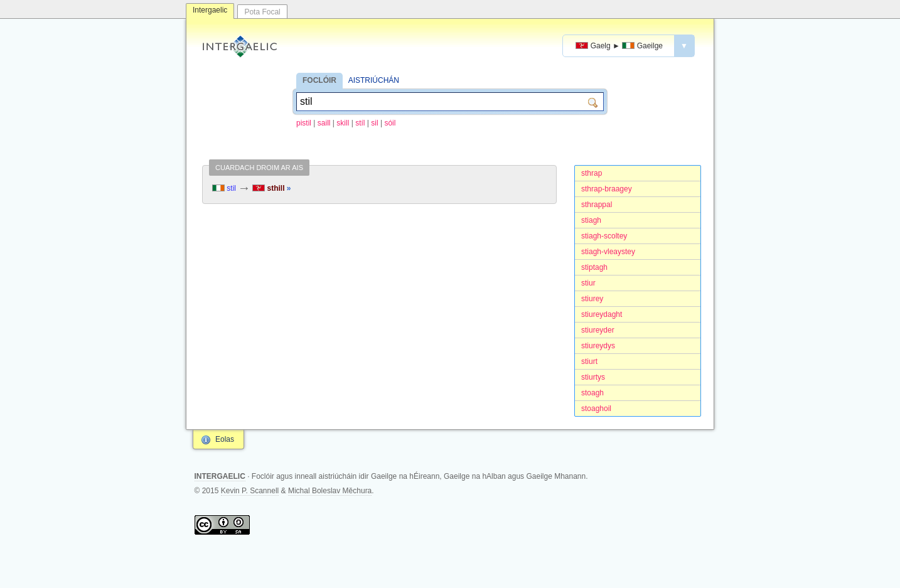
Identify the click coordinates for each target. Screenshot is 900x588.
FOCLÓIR (319, 80)
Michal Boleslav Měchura (330, 491)
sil (374, 123)
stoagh (592, 393)
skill (343, 123)
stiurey (592, 299)
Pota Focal (262, 12)
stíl (360, 123)
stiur (588, 283)
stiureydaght (602, 314)
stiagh (591, 220)
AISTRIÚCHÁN (374, 80)
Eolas (225, 439)
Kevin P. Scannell (250, 491)
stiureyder (598, 330)
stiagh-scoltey (604, 236)
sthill (271, 188)
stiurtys (593, 377)
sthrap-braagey (607, 189)
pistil (304, 123)
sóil (390, 123)
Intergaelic (210, 10)
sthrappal (597, 205)
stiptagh (594, 267)
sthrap (592, 173)
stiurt (589, 361)
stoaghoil (596, 409)
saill (324, 123)
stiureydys (598, 346)
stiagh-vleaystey (608, 252)
